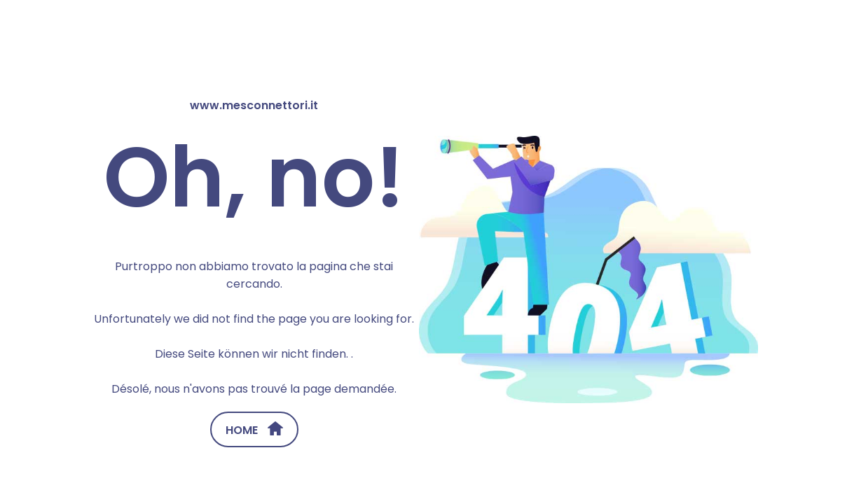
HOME (254, 430)
